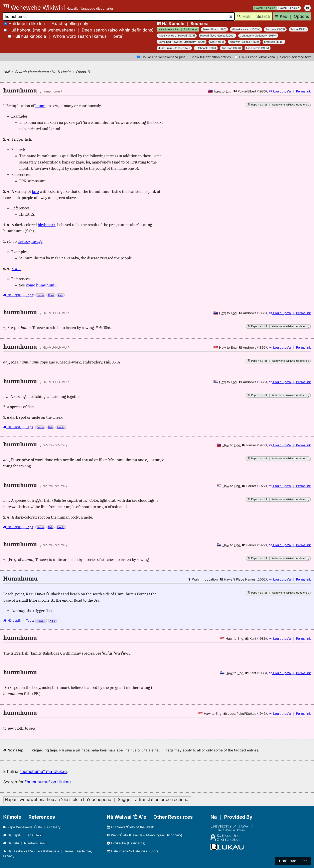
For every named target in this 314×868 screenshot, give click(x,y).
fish (50, 427)
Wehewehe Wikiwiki (34, 8)
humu (40, 106)
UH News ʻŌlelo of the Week (130, 827)
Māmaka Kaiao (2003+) (246, 29)
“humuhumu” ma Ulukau (43, 771)
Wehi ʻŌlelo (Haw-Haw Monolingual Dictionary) (144, 835)
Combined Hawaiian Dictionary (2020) (182, 42)
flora (51, 295)
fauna (40, 295)
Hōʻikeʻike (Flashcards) (126, 843)
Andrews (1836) (231, 48)
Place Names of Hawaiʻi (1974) (177, 36)
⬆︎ (293, 861)
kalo (61, 295)
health (61, 427)
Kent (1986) (217, 42)
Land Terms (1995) (258, 48)
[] (66, 36)
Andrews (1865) (275, 29)
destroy (24, 241)
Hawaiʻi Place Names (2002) (217, 36)
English (295, 8)
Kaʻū (52, 621)
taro (35, 191)
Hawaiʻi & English (265, 8)
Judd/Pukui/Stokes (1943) (174, 48)
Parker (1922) (299, 29)
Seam (16, 268)
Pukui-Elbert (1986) (214, 29)
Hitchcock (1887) (206, 48)
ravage (37, 241)
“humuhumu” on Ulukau (48, 782)
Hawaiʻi (283, 8)
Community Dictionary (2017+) (258, 36)
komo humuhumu (41, 285)
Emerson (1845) (274, 42)
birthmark (47, 225)
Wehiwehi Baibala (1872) (244, 42)
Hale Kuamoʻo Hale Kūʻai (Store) (133, 851)
